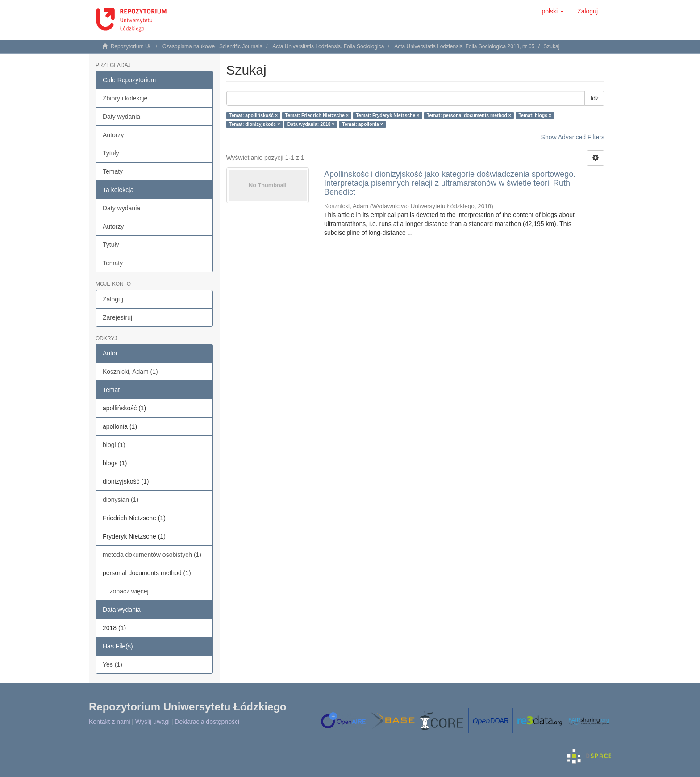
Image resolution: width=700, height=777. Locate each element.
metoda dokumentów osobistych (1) (152, 555)
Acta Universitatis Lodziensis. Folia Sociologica (328, 46)
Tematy (113, 171)
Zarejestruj (117, 317)
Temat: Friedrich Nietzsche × (317, 115)
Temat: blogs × (535, 115)
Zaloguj (113, 299)
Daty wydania (121, 117)
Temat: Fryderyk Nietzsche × (387, 115)
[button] (553, 11)
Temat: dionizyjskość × (254, 124)
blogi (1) (114, 445)
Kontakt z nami (110, 722)
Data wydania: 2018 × (311, 124)
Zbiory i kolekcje (125, 98)
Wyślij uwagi (152, 722)
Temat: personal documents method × (469, 115)
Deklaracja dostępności (207, 722)
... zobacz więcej (126, 591)
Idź (594, 98)
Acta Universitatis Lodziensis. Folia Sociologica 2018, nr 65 (464, 46)
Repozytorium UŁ (131, 46)
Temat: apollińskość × (253, 115)
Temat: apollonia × (362, 124)
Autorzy (113, 135)
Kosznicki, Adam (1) (130, 372)
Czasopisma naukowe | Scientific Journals (212, 46)
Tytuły (111, 153)
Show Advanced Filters (573, 137)
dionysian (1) (121, 500)
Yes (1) (112, 664)
